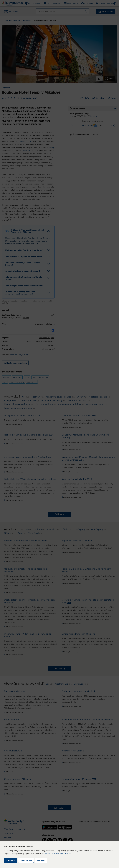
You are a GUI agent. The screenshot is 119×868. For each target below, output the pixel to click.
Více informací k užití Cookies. (58, 853)
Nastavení (41, 860)
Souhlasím (11, 860)
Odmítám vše (26, 860)
